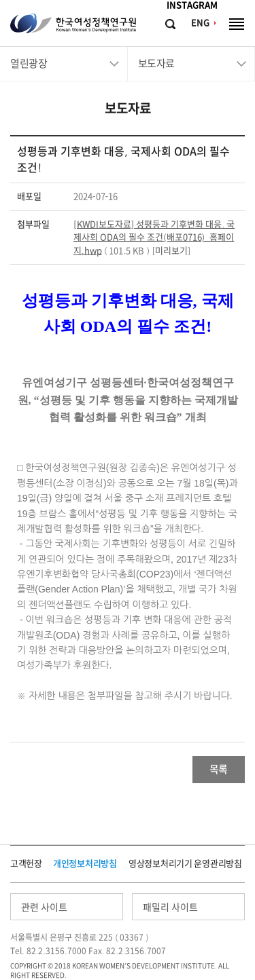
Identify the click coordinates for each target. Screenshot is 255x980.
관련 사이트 (44, 907)
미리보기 (171, 251)
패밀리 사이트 (170, 907)
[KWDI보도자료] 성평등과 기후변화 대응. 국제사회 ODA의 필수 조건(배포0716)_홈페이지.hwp (154, 238)
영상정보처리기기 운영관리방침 (185, 864)
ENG (200, 23)
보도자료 (156, 63)
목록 (219, 769)
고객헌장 (26, 864)
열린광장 (29, 63)
